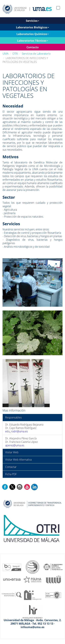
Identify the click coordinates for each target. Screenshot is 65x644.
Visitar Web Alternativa (18, 460)
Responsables (13, 417)
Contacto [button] (33, 47)
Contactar (11, 467)
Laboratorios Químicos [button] (33, 34)
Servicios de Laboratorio (36, 54)
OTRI (15, 54)
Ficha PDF (11, 474)
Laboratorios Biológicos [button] (32, 27)
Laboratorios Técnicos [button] (33, 41)
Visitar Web (12, 452)
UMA (5, 54)
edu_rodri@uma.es (16, 431)
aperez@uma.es (15, 445)
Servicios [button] (32, 21)
